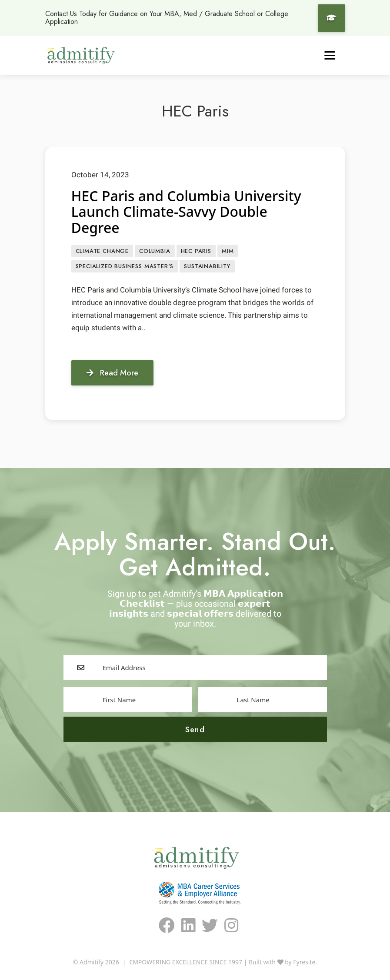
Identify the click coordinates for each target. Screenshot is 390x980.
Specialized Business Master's (125, 266)
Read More (112, 373)
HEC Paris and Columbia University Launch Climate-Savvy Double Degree (186, 212)
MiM (228, 251)
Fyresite (304, 962)
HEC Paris (196, 251)
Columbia (155, 251)
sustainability (207, 266)
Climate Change (102, 251)
